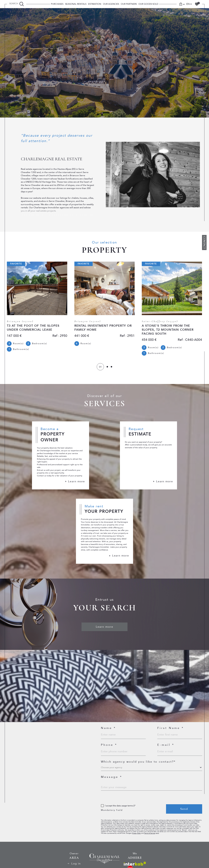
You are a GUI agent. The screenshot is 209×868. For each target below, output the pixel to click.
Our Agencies (111, 4)
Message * (112, 780)
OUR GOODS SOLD (148, 4)
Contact (204, 242)
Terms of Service (154, 838)
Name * (108, 730)
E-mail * (166, 747)
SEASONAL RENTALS (76, 4)
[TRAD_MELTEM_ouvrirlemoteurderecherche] (17, 4)
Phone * (109, 747)
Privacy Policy (140, 838)
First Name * (171, 730)
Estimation (95, 4)
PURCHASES (57, 4)
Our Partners (129, 4)
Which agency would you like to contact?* (138, 764)
